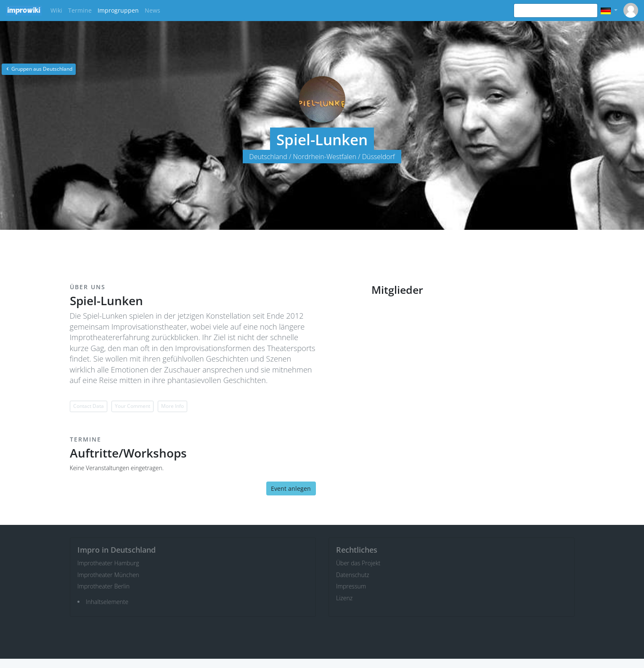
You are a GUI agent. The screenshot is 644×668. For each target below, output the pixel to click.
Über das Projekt (358, 563)
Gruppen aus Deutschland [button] (39, 69)
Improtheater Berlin (103, 586)
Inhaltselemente (107, 602)
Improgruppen (118, 10)
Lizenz (344, 598)
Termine (80, 10)
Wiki (56, 10)
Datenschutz (353, 575)
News (152, 10)
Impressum (351, 586)
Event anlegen (291, 488)
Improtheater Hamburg (108, 563)
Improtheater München (108, 575)
